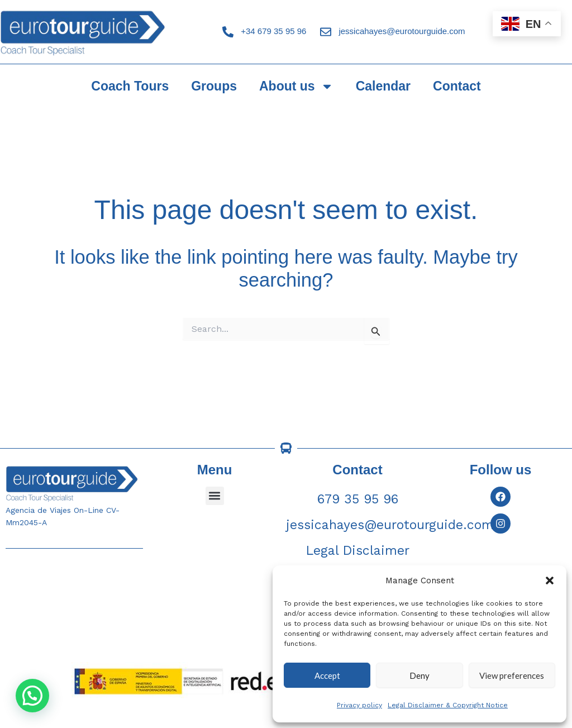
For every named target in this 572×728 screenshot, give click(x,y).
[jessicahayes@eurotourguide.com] (326, 32)
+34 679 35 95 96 (273, 31)
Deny (420, 675)
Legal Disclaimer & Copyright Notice (448, 705)
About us (296, 86)
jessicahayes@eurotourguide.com (402, 31)
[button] (550, 581)
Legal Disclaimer (358, 551)
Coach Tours (130, 86)
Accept (327, 675)
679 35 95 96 (358, 499)
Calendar (383, 86)
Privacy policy (359, 705)
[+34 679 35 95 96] (228, 32)
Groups (214, 86)
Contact (457, 86)
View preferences (512, 675)
